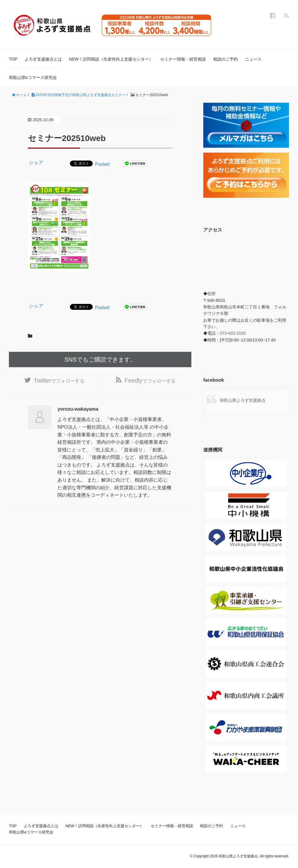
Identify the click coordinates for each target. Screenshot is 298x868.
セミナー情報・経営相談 (183, 59)
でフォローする (59, 380)
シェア (36, 162)
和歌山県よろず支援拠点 (243, 400)
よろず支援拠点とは (43, 59)
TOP (13, 59)
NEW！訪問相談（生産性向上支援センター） (111, 59)
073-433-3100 (233, 333)
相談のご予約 (225, 59)
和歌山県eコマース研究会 (33, 77)
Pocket (102, 164)
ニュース (253, 59)
